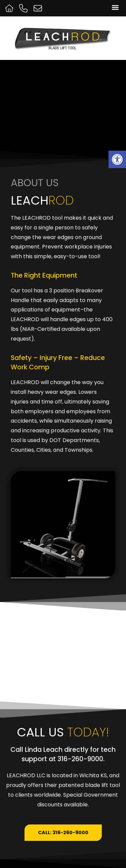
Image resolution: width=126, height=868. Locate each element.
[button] (115, 7)
